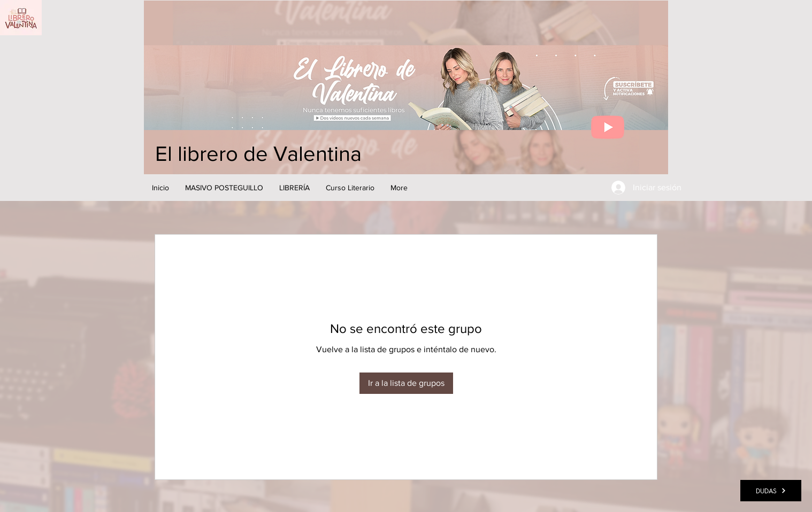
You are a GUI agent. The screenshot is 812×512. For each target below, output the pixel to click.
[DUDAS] (771, 491)
